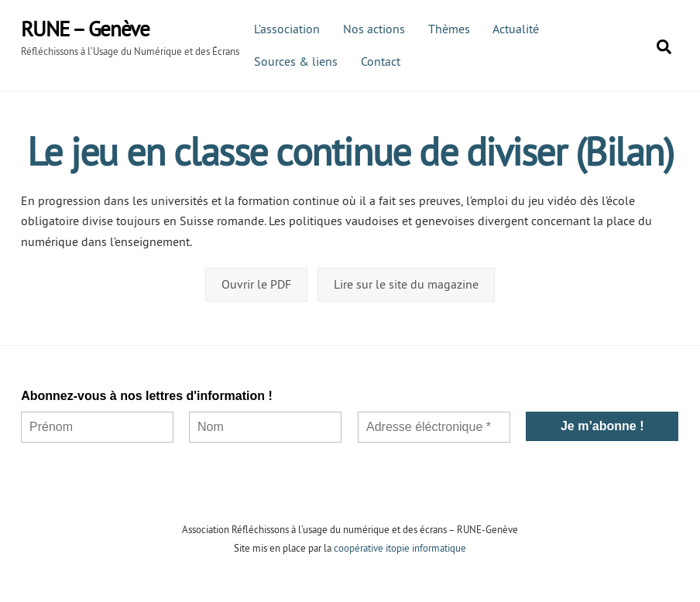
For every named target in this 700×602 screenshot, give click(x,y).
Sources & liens (296, 61)
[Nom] (266, 427)
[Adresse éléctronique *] (434, 427)
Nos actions (374, 29)
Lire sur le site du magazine (406, 284)
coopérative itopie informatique (400, 548)
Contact (381, 61)
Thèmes (449, 29)
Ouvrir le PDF (256, 284)
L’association (287, 29)
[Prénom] (97, 427)
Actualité (516, 29)
